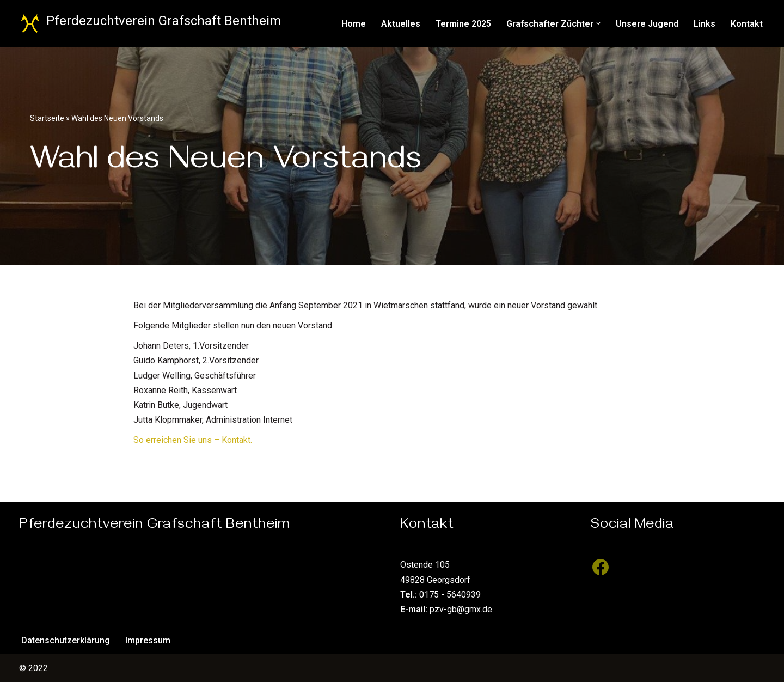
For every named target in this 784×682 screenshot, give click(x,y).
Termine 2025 (463, 24)
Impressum (148, 640)
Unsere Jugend (647, 24)
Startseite (47, 118)
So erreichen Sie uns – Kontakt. (193, 440)
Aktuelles (401, 24)
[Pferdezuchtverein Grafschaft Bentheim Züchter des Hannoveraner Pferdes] (150, 24)
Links (705, 24)
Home (354, 24)
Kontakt (747, 24)
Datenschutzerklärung (66, 640)
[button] (598, 23)
